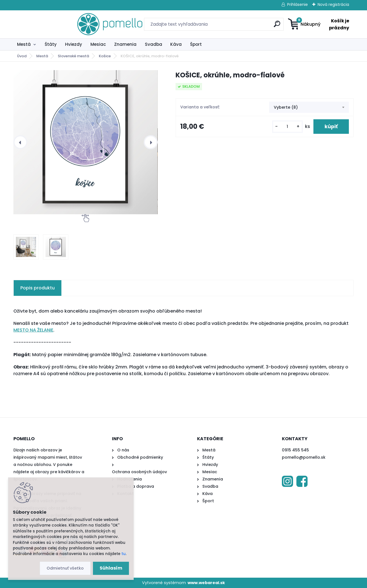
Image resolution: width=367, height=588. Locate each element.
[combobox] (309, 107)
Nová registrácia (333, 4)
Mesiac (98, 44)
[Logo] (48, 24)
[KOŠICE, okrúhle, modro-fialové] (85, 142)
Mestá (24, 44)
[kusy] (287, 127)
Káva (176, 44)
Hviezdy (74, 44)
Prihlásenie (298, 4)
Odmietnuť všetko (65, 568)
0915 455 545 (295, 450)
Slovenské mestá (73, 56)
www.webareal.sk (206, 583)
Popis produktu (38, 288)
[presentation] (20, 142)
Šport (196, 44)
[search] (238, 26)
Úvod (22, 56)
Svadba (153, 44)
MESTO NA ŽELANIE (33, 330)
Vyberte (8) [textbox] (286, 107)
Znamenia (125, 44)
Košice (105, 56)
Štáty (51, 44)
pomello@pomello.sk (304, 457)
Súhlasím (111, 568)
